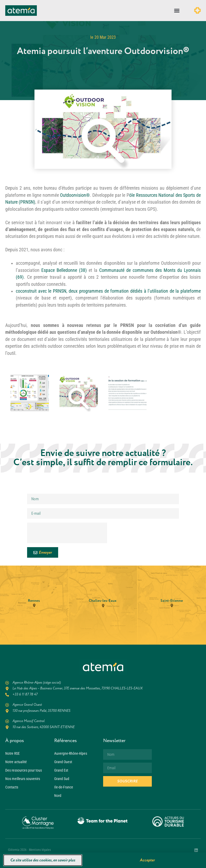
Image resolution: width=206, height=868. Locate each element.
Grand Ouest (63, 762)
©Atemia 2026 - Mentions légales (29, 850)
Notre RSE (12, 753)
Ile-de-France (64, 787)
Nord (58, 796)
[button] (177, 11)
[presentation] (67, 533)
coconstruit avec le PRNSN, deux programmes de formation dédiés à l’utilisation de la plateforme (108, 291)
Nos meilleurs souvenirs (23, 779)
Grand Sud (62, 779)
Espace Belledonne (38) (64, 270)
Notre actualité (16, 762)
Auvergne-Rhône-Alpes (71, 753)
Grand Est (61, 770)
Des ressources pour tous (24, 770)
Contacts (12, 787)
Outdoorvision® (75, 195)
